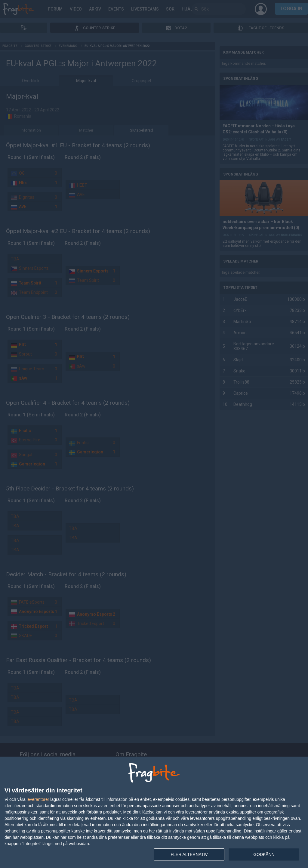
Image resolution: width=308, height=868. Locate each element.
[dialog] (154, 812)
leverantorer (38, 799)
